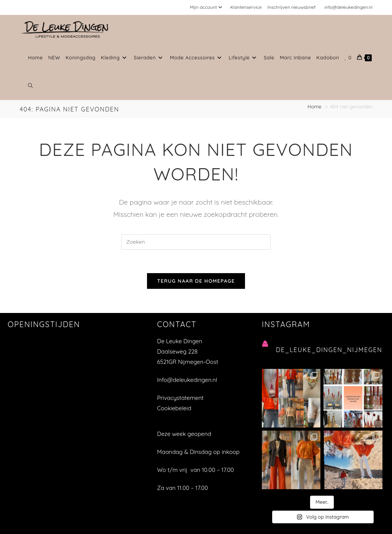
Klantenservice (246, 7)
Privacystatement (180, 398)
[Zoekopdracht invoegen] (196, 242)
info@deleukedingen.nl (349, 7)
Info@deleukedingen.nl (187, 380)
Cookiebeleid (174, 408)
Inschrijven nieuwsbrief (292, 7)
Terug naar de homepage (196, 281)
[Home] (315, 106)
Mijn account (207, 7)
